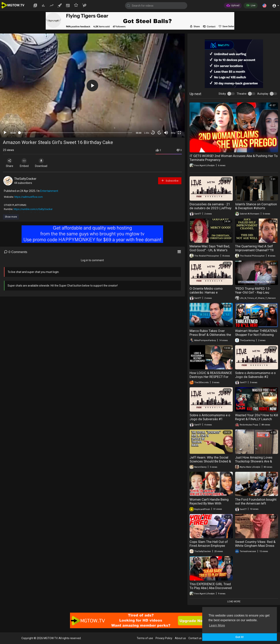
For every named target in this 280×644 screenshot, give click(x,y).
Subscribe (170, 180)
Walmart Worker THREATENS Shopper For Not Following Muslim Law (256, 335)
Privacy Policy (164, 638)
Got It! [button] (240, 637)
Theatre (242, 94)
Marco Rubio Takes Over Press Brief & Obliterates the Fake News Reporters (210, 335)
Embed (26, 163)
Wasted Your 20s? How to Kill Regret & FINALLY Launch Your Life (257, 419)
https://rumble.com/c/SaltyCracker (33, 209)
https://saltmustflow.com (29, 197)
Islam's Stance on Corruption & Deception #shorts (256, 206)
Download (44, 163)
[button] (264, 5)
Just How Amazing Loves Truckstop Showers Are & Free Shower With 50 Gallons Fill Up (256, 463)
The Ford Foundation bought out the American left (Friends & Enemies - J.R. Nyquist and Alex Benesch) (256, 505)
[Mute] (166, 133)
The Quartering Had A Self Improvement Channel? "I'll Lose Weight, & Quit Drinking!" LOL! (257, 252)
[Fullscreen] (179, 133)
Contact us (195, 638)
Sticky (222, 94)
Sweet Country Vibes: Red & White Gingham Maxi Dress (255, 544)
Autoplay (263, 94)
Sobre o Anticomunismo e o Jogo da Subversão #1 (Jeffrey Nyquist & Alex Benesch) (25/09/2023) (210, 421)
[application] (92, 86)
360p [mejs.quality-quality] (173, 133)
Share (10, 163)
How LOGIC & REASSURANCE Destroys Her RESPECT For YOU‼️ (211, 377)
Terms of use (145, 638)
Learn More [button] (217, 625)
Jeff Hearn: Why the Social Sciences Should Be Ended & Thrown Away (210, 461)
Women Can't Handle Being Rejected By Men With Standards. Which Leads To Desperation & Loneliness (210, 505)
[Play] (5, 133)
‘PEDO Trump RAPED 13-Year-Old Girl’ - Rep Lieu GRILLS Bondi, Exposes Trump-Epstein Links (253, 294)
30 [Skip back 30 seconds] (153, 133)
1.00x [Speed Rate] (147, 133)
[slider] (76, 133)
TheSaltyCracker (25, 179)
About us (180, 638)
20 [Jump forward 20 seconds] (160, 133)
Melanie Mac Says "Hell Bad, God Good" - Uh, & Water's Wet (210, 250)
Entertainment (49, 191)
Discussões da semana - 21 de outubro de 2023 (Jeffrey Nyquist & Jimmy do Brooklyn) (210, 210)
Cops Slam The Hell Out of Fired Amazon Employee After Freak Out (209, 546)
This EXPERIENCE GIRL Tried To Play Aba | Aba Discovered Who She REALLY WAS (211, 588)
